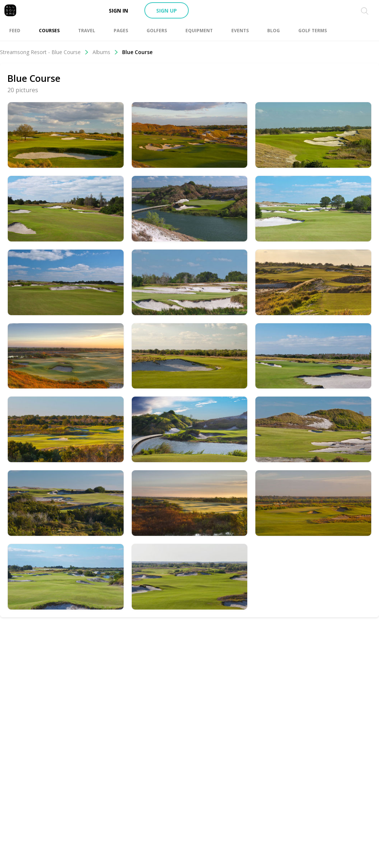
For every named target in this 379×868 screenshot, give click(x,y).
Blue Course (137, 52)
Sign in (118, 11)
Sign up (167, 11)
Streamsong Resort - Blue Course (44, 52)
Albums (105, 52)
